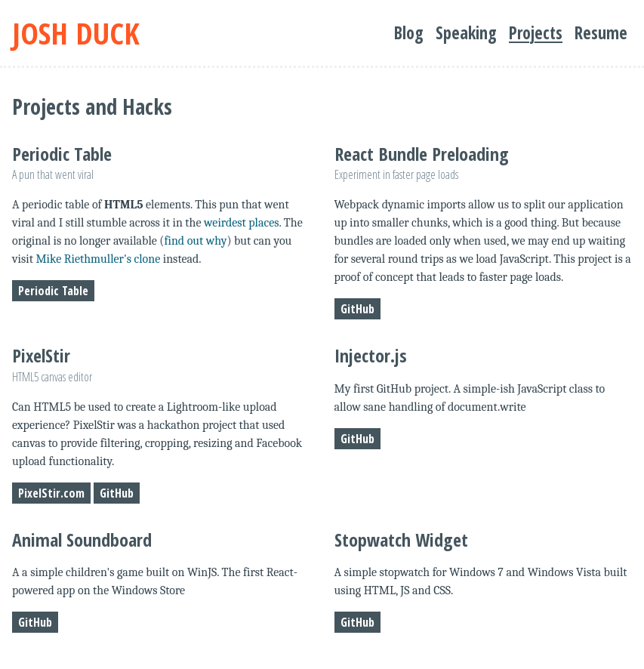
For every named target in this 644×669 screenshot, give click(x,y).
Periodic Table (62, 154)
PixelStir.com (51, 493)
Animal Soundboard (82, 540)
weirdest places (242, 223)
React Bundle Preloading (422, 154)
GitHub (357, 309)
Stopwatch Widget (401, 540)
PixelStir (41, 355)
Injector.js (371, 355)
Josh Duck (76, 33)
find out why (195, 241)
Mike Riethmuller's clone (98, 259)
